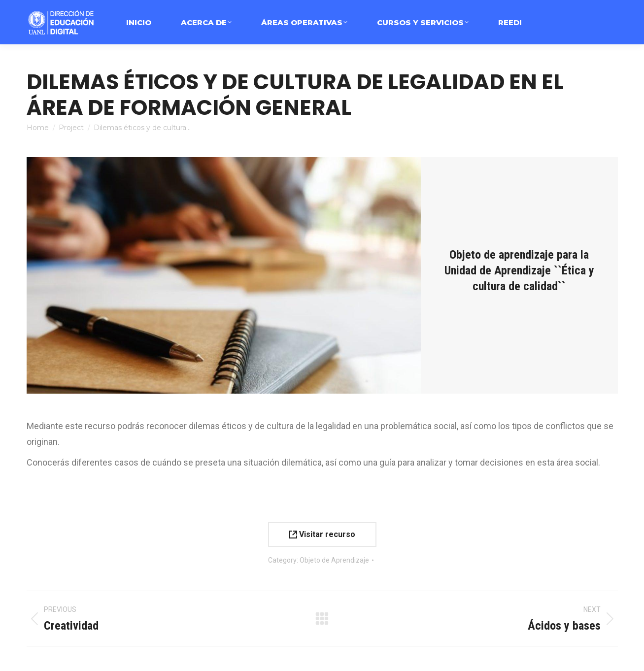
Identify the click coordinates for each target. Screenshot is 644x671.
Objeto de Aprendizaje (334, 560)
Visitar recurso (322, 534)
